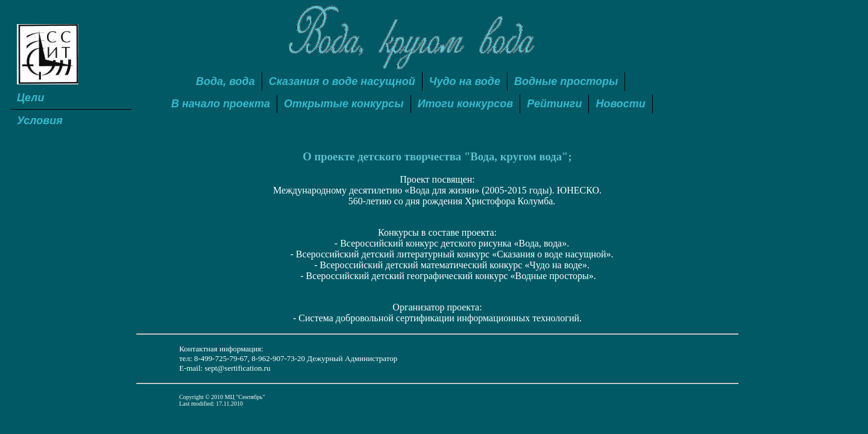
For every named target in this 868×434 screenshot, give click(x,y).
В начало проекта (221, 104)
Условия (40, 121)
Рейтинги (554, 104)
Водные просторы (566, 81)
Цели (31, 98)
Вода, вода (225, 81)
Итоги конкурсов (466, 104)
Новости (620, 104)
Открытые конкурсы (344, 104)
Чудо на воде (465, 81)
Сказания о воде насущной (342, 81)
